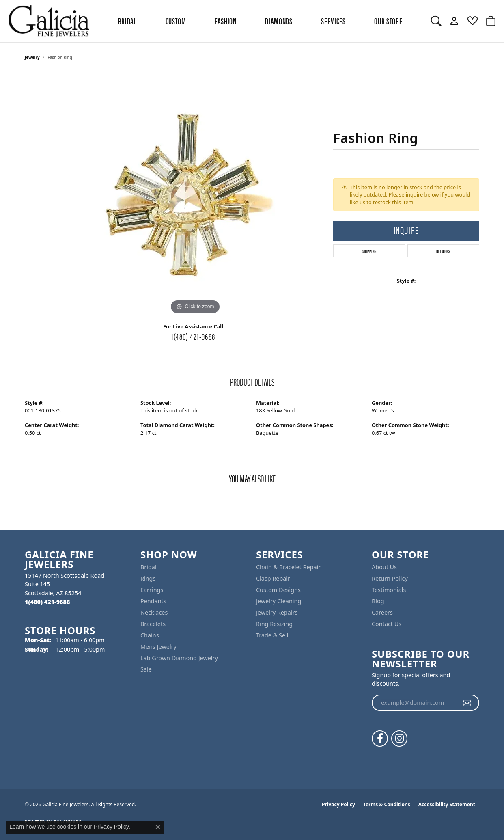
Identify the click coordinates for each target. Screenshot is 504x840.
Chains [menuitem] (150, 635)
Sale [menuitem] (146, 669)
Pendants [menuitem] (153, 601)
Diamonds (279, 21)
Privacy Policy (338, 804)
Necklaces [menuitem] (154, 612)
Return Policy (390, 578)
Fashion (225, 21)
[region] (195, 194)
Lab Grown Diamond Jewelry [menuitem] (179, 658)
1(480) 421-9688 (193, 336)
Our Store (388, 21)
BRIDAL (127, 21)
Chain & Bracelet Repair (288, 567)
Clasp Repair (273, 578)
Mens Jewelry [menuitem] (158, 647)
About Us (384, 567)
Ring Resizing (274, 624)
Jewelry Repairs (277, 612)
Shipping (369, 251)
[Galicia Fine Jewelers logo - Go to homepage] (49, 21)
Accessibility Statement (447, 804)
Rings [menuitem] (148, 578)
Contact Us (387, 624)
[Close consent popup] (158, 827)
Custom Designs (278, 590)
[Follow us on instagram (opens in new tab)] (399, 739)
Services (333, 21)
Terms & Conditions (387, 804)
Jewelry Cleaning (279, 601)
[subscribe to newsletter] (467, 703)
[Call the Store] (47, 602)
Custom (176, 21)
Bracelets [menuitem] (153, 624)
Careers (382, 612)
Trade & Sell (272, 635)
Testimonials (389, 590)
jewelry (32, 57)
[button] (436, 21)
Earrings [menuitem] (152, 590)
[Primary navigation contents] (260, 21)
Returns (444, 251)
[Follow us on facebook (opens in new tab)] (380, 739)
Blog (378, 601)
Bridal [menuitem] (149, 567)
